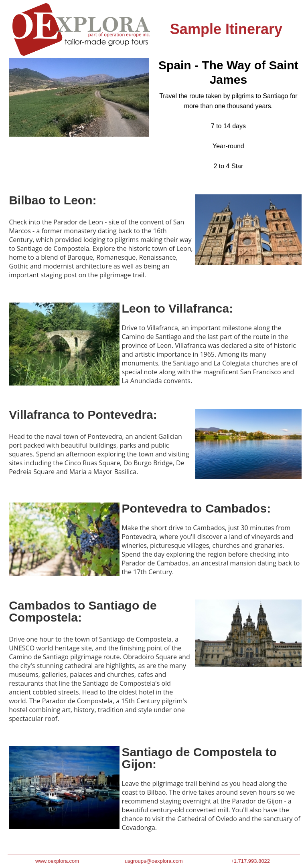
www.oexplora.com (57, 861)
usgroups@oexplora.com (154, 861)
